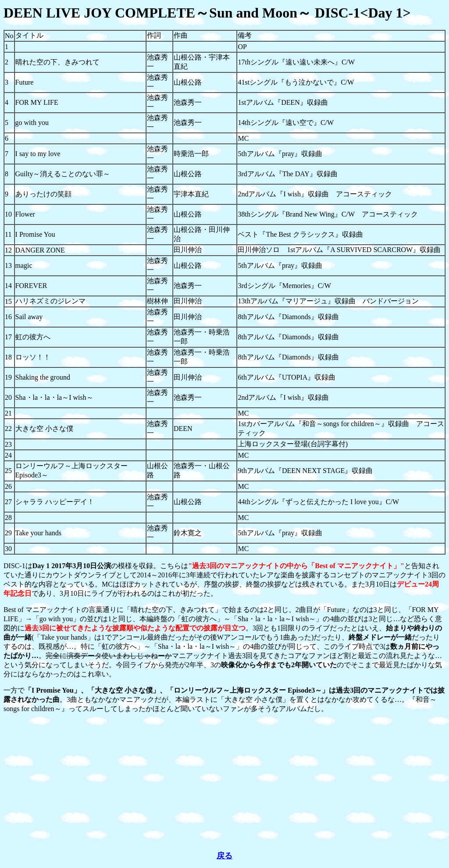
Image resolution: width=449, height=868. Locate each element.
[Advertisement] (224, 782)
